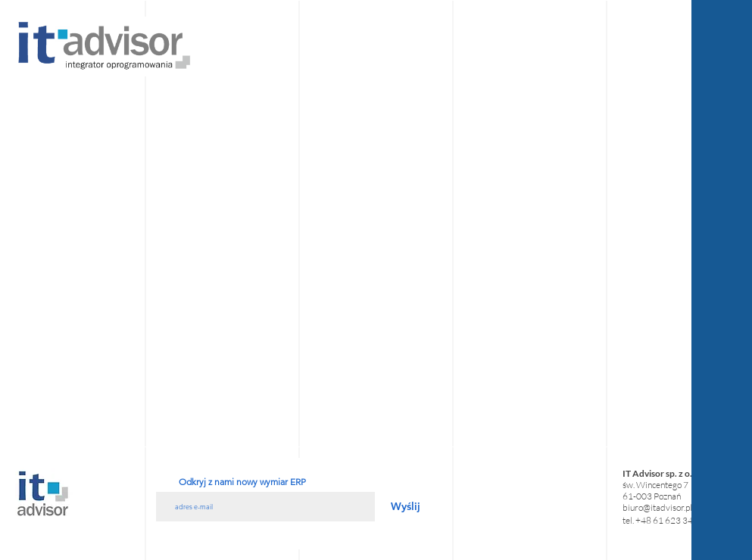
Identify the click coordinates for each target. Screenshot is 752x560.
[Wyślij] (406, 507)
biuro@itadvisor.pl (657, 507)
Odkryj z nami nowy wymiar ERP (242, 482)
